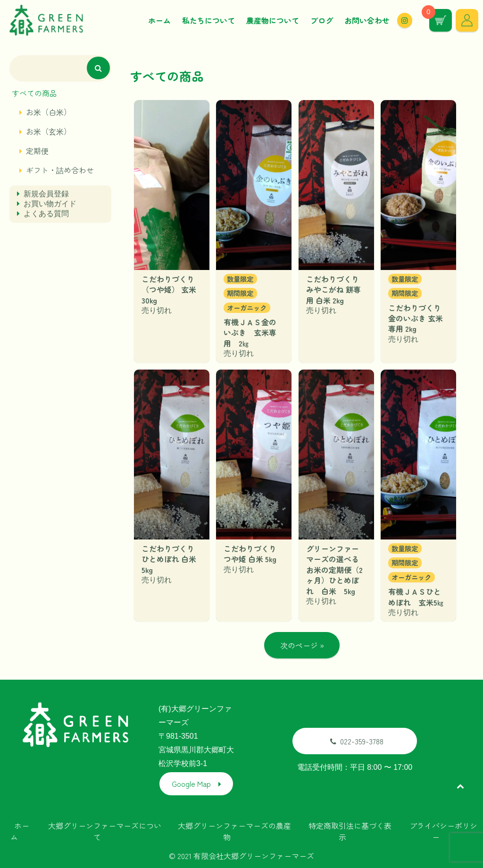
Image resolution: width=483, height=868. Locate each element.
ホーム (159, 22)
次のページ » (302, 648)
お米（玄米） (49, 134)
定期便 (37, 153)
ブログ (322, 22)
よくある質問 (46, 216)
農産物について (273, 22)
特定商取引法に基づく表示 (350, 830)
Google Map (191, 784)
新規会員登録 (46, 196)
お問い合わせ (367, 22)
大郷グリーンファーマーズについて (105, 830)
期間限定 (240, 295)
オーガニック (247, 310)
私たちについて (208, 22)
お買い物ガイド (50, 206)
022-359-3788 (357, 742)
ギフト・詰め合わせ (60, 172)
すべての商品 (34, 95)
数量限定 (240, 281)
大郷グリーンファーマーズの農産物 (234, 830)
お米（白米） (49, 114)
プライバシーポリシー (443, 830)
